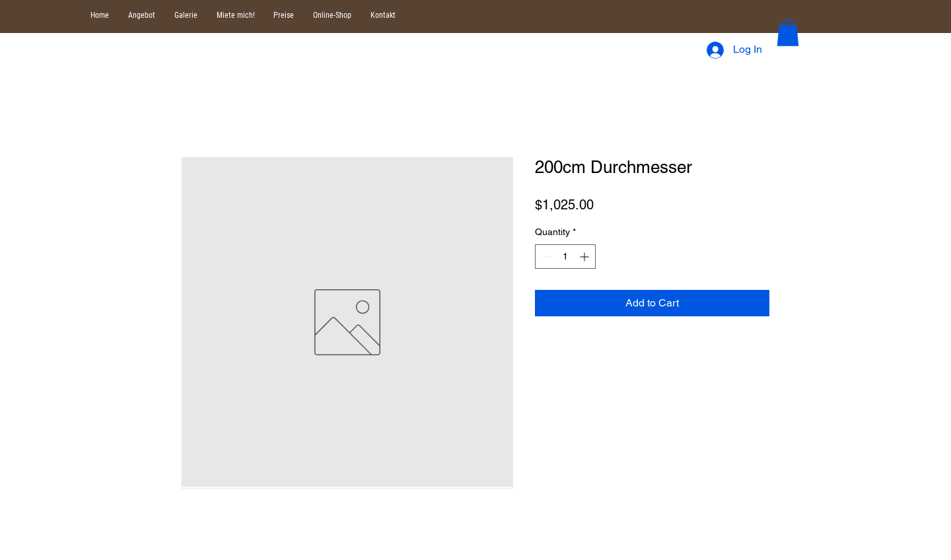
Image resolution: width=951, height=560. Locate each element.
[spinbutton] (565, 257)
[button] (788, 33)
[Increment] (585, 257)
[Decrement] (545, 257)
